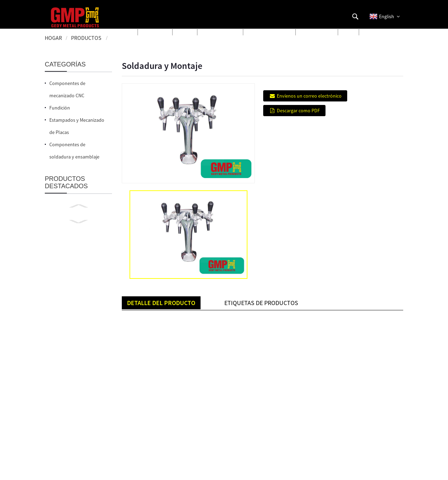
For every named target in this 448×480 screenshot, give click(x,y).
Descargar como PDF (298, 111)
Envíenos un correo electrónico (309, 96)
